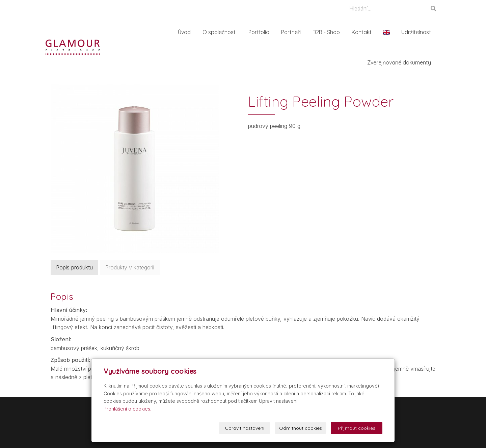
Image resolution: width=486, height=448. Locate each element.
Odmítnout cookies (301, 428)
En (387, 32)
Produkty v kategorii (130, 267)
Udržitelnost (417, 32)
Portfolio (260, 32)
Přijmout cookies (357, 428)
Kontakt (363, 32)
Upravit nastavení (245, 428)
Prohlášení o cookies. (127, 409)
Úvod (185, 32)
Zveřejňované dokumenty (400, 62)
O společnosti (221, 32)
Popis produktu (74, 267)
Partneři (292, 32)
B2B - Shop (327, 32)
